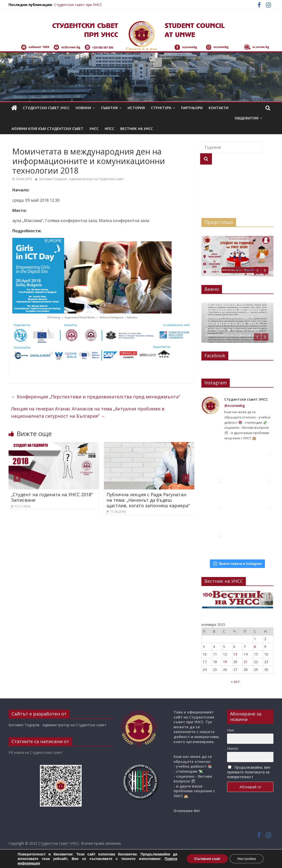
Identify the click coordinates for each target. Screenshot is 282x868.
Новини (83, 108)
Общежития (246, 118)
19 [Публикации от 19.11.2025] (225, 661)
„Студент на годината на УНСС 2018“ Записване (52, 497)
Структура (161, 108)
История (136, 108)
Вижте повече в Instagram (237, 563)
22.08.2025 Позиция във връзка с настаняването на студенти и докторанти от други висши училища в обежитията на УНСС (238, 306)
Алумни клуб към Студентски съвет (47, 129)
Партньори (192, 108)
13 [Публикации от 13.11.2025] (235, 654)
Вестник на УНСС (137, 129)
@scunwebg (235, 405)
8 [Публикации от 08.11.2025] (255, 646)
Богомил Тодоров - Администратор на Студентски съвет (81, 179)
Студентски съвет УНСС (46, 108)
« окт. (236, 681)
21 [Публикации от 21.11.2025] (246, 661)
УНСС (94, 129)
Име (231, 730)
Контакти (219, 108)
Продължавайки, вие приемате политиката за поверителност (249, 772)
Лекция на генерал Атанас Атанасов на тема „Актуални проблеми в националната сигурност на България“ (88, 412)
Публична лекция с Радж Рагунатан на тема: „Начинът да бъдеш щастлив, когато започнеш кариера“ (148, 500)
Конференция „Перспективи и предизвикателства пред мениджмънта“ (96, 397)
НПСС (109, 129)
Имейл (233, 748)
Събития (109, 108)
